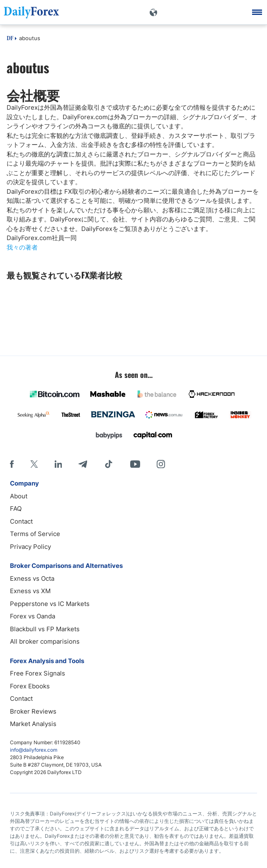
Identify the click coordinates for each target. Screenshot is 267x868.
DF (10, 39)
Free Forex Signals (38, 673)
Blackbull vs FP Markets (45, 629)
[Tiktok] (109, 464)
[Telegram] (83, 464)
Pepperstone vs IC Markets (50, 604)
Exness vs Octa (32, 578)
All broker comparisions (45, 641)
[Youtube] (135, 464)
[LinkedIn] (58, 464)
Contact (21, 521)
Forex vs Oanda (33, 616)
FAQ (16, 509)
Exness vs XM (30, 591)
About (19, 496)
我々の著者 (22, 247)
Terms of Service (35, 534)
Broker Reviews (33, 711)
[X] (34, 464)
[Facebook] (12, 464)
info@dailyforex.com (34, 750)
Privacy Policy (30, 547)
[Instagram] (161, 464)
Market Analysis (33, 724)
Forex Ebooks (30, 686)
